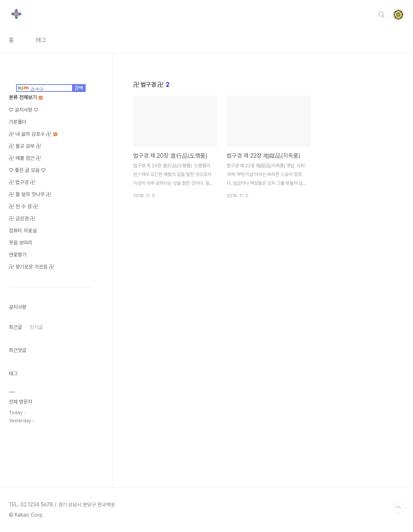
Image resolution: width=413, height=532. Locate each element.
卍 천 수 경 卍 (23, 206)
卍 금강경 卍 (22, 218)
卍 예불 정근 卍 (25, 158)
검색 (382, 15)
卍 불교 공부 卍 (25, 146)
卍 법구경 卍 (22, 182)
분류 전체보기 (26, 97)
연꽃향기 (18, 255)
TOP (398, 507)
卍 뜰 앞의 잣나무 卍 (30, 194)
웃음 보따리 (21, 243)
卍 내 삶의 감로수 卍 (33, 134)
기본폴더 (18, 122)
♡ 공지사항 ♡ (23, 110)
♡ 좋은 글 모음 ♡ (27, 170)
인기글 (36, 327)
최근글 (15, 327)
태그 (41, 40)
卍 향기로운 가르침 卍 (31, 267)
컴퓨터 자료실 (23, 231)
